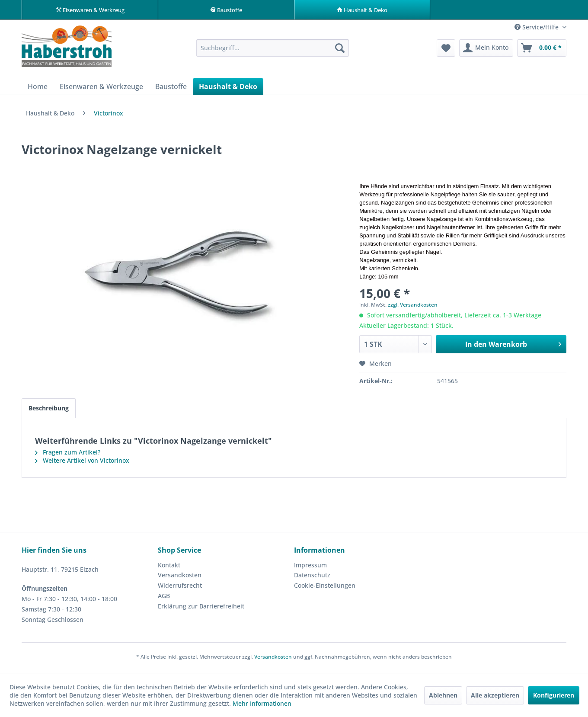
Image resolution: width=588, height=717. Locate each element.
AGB (164, 598)
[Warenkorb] (542, 50)
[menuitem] (273, 50)
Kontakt (169, 567)
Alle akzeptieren (495, 695)
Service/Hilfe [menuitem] (537, 29)
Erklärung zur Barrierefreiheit (201, 608)
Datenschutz (312, 577)
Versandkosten (180, 577)
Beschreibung (49, 410)
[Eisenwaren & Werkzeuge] (101, 89)
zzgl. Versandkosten (413, 307)
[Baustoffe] (171, 89)
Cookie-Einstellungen (325, 587)
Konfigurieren (554, 695)
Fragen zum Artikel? (68, 454)
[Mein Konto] (486, 50)
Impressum (310, 567)
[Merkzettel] (446, 50)
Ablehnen (443, 695)
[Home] (38, 89)
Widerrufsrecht (180, 587)
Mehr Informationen (262, 703)
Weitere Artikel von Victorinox (82, 463)
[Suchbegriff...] (273, 50)
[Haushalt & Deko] (228, 89)
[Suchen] (340, 50)
